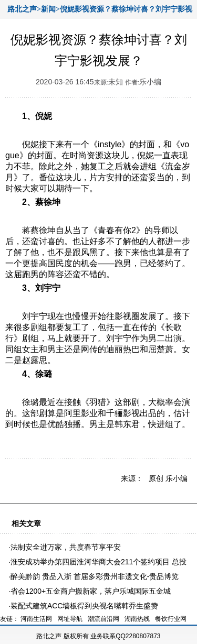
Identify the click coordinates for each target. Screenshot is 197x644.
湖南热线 (137, 619)
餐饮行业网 (171, 619)
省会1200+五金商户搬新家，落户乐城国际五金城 (91, 591)
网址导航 (70, 619)
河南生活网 (36, 619)
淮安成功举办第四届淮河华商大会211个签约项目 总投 (98, 562)
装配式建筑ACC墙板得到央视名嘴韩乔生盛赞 (85, 606)
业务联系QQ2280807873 (125, 636)
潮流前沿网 (103, 619)
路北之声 (49, 636)
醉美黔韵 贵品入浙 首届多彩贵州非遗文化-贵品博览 (95, 576)
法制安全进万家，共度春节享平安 (66, 547)
